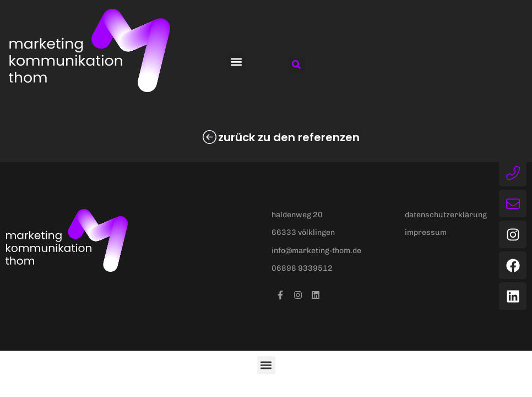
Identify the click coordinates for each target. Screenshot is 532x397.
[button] (236, 61)
